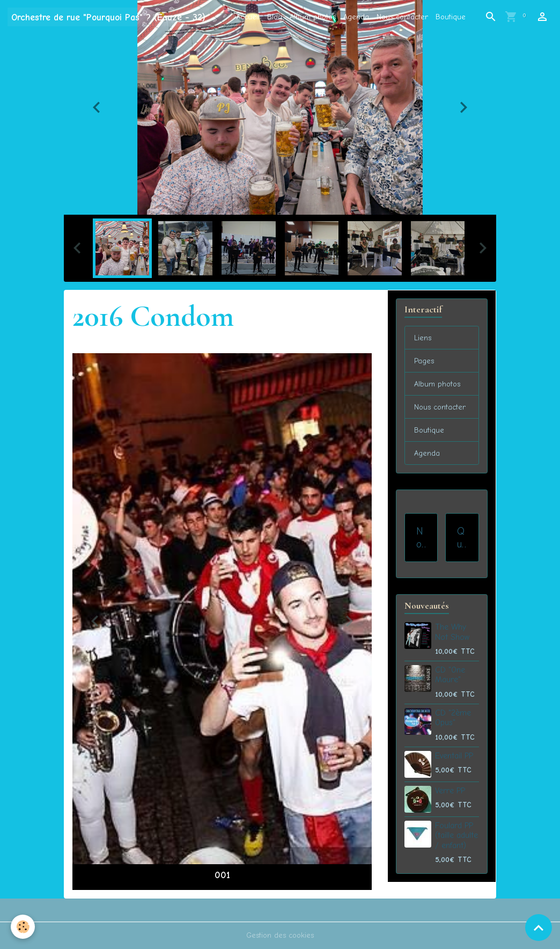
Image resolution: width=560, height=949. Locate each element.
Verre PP (450, 791)
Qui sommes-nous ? (462, 538)
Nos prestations (421, 538)
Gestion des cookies (280, 935)
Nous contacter (402, 17)
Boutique (451, 17)
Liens (423, 338)
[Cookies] (23, 927)
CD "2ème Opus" (453, 718)
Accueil (248, 17)
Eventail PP (454, 756)
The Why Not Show (452, 632)
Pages (424, 361)
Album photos (313, 17)
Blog (275, 17)
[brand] (108, 17)
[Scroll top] (539, 928)
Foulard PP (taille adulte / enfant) (456, 835)
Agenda (356, 17)
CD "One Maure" (450, 675)
